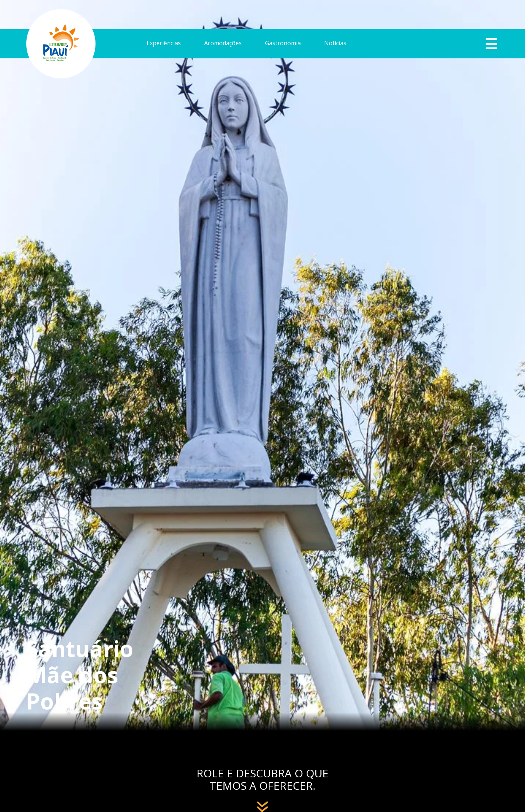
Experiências (164, 44)
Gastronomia (283, 44)
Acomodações (223, 44)
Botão (492, 44)
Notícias (335, 44)
